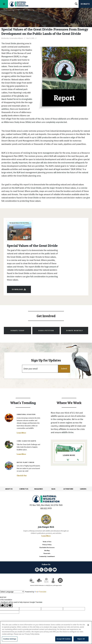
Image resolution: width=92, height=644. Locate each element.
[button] (64, 369)
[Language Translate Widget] (12, 592)
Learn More (21, 433)
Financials (47, 553)
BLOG (53, 489)
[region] (46, 633)
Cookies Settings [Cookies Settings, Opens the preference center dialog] (10, 639)
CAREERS (83, 489)
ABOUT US (9, 489)
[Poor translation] (9, 605)
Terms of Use (47, 542)
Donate (85, 4)
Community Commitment (47, 556)
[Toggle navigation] (4, 4)
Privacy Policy (47, 545)
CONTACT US (24, 489)
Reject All (81, 639)
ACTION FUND (68, 489)
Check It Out (22, 476)
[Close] (88, 625)
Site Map (47, 551)
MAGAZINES (39, 489)
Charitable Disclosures (47, 548)
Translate (40, 592)
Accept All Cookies (64, 639)
